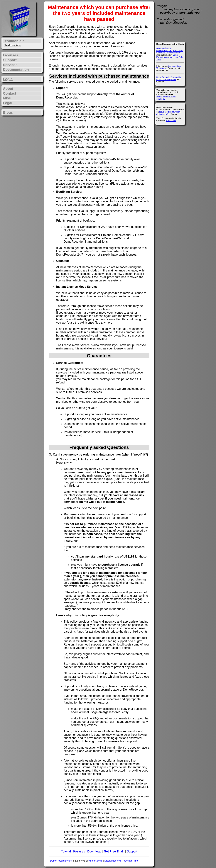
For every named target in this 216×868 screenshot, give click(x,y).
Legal (8, 103)
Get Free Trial (113, 851)
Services (10, 65)
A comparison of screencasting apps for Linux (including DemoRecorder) (170, 50)
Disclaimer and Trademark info (121, 861)
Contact (10, 93)
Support (132, 851)
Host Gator (171, 120)
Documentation (16, 70)
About (8, 89)
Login (8, 79)
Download (94, 851)
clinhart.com (95, 861)
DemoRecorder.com (61, 861)
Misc (7, 98)
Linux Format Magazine (167, 56)
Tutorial (66, 851)
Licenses (11, 55)
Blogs (8, 112)
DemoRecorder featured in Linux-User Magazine (169, 78)
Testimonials (13, 45)
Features (79, 851)
